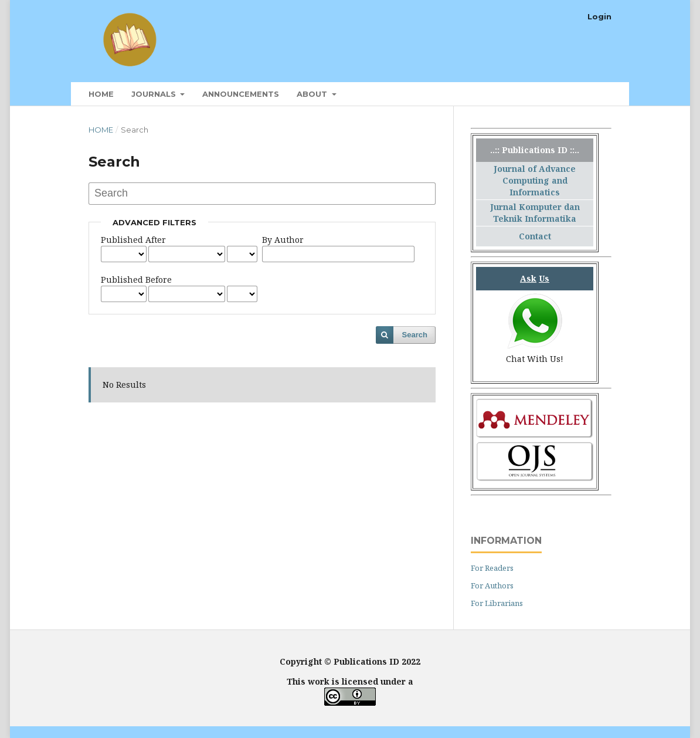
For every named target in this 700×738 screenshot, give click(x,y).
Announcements (241, 94)
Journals (155, 94)
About (313, 94)
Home (101, 94)
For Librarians (497, 603)
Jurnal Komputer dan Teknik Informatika (535, 213)
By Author (283, 240)
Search (415, 335)
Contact (535, 236)
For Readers (492, 568)
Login (599, 16)
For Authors (492, 585)
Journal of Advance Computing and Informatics (535, 180)
